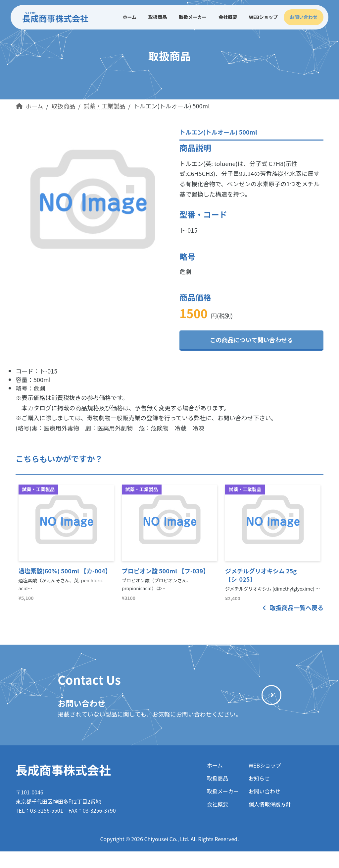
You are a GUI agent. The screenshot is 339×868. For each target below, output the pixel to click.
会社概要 (218, 804)
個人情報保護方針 (270, 804)
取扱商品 (218, 778)
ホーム (215, 765)
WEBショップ (265, 765)
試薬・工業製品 (38, 489)
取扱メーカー (223, 791)
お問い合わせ (265, 791)
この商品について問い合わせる (251, 340)
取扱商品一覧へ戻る (293, 608)
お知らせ (259, 778)
